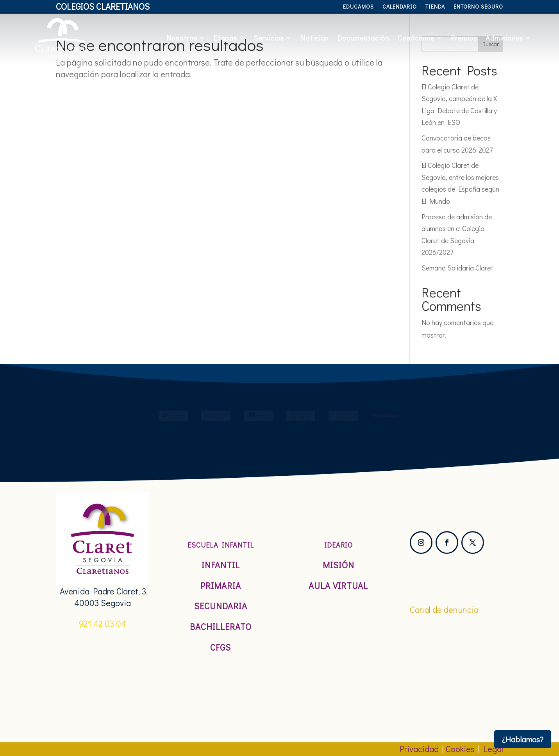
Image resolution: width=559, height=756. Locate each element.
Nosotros (182, 38)
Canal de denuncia (444, 609)
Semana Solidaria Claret (457, 268)
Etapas (225, 38)
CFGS (221, 647)
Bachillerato (221, 627)
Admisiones (504, 38)
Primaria (221, 586)
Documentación (363, 38)
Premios (464, 38)
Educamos (358, 7)
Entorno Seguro (478, 7)
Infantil (221, 565)
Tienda (435, 7)
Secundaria (221, 606)
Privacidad (419, 749)
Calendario (400, 7)
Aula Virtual (338, 586)
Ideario (338, 545)
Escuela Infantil (221, 545)
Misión (338, 565)
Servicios (269, 38)
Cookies (460, 749)
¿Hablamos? (523, 739)
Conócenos (416, 38)
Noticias (314, 38)
